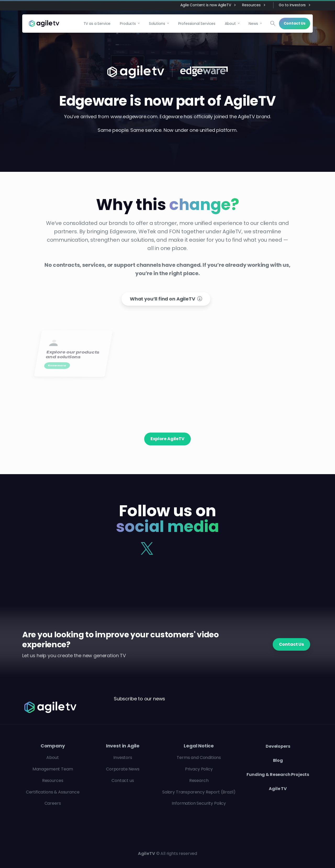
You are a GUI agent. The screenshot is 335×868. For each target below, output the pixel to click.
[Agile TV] (56, 707)
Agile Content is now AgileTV (208, 5)
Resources (253, 5)
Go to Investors (294, 5)
